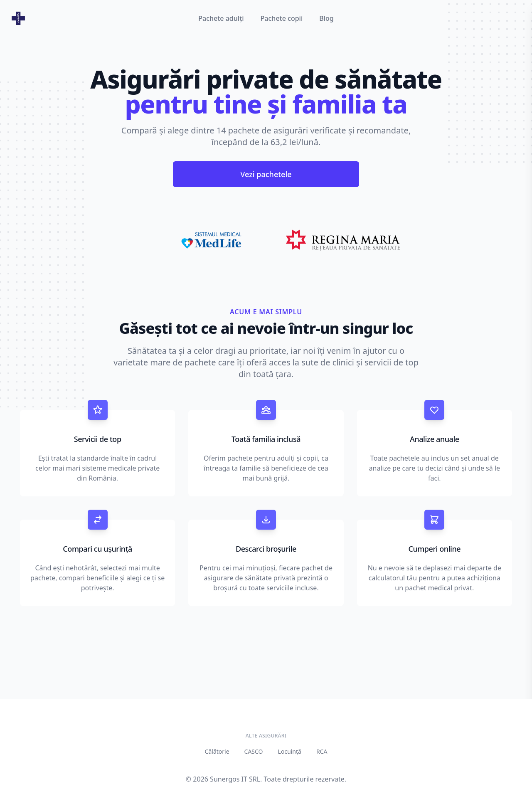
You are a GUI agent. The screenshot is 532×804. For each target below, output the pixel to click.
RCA (322, 751)
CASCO (254, 751)
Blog (326, 18)
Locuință (290, 751)
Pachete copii (282, 18)
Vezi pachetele (266, 174)
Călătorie (217, 751)
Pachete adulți (221, 18)
